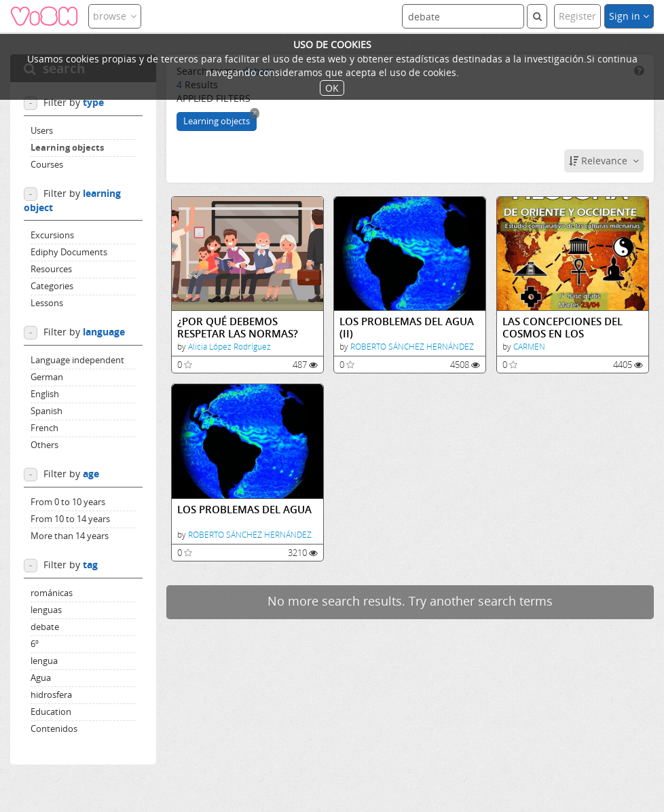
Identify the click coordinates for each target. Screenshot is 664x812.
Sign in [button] (629, 16)
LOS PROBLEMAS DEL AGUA (244, 510)
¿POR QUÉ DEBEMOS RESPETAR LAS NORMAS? (238, 328)
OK (332, 88)
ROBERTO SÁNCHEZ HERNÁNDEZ (412, 347)
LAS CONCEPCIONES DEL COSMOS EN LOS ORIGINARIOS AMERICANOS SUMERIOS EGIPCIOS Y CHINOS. (571, 328)
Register (577, 16)
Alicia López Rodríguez (229, 347)
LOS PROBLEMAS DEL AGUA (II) (407, 328)
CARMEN (529, 347)
